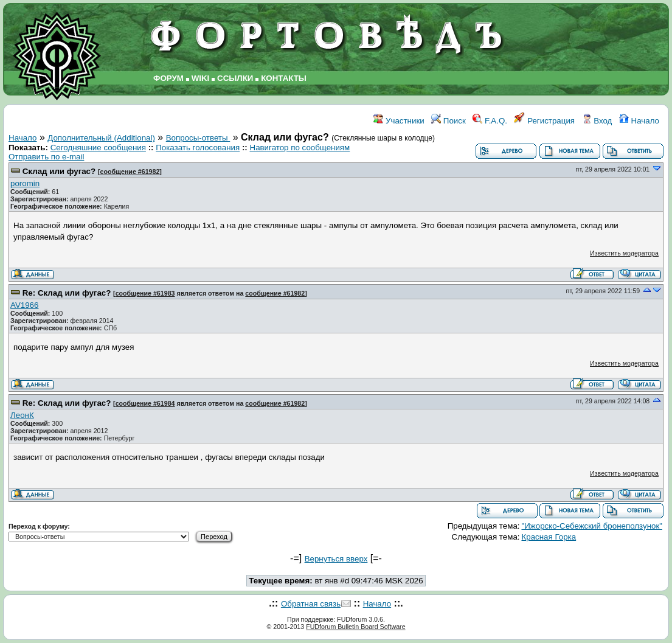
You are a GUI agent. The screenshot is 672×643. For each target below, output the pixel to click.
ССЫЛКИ (235, 78)
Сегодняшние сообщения (98, 148)
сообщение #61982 (130, 172)
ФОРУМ (168, 78)
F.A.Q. (490, 121)
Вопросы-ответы (198, 138)
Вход (597, 121)
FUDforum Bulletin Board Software (355, 627)
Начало (639, 121)
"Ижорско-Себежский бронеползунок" (592, 526)
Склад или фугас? (59, 171)
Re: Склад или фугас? (67, 293)
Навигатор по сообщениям (300, 148)
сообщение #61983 (145, 293)
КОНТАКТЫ (284, 78)
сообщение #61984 (145, 403)
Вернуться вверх (336, 559)
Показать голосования (198, 148)
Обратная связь (311, 604)
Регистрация (544, 121)
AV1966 (24, 305)
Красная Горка (549, 537)
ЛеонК (22, 415)
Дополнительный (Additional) (101, 138)
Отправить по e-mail (46, 157)
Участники (399, 121)
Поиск (449, 121)
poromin (25, 183)
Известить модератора (624, 253)
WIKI (201, 78)
